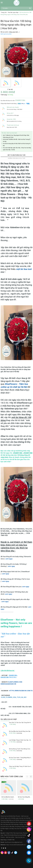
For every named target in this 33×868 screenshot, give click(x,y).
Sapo (20, 866)
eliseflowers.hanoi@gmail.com (14, 842)
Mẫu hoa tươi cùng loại (12, 776)
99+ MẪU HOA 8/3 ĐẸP (9, 719)
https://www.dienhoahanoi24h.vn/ (16, 845)
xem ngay (9, 559)
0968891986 (20, 100)
